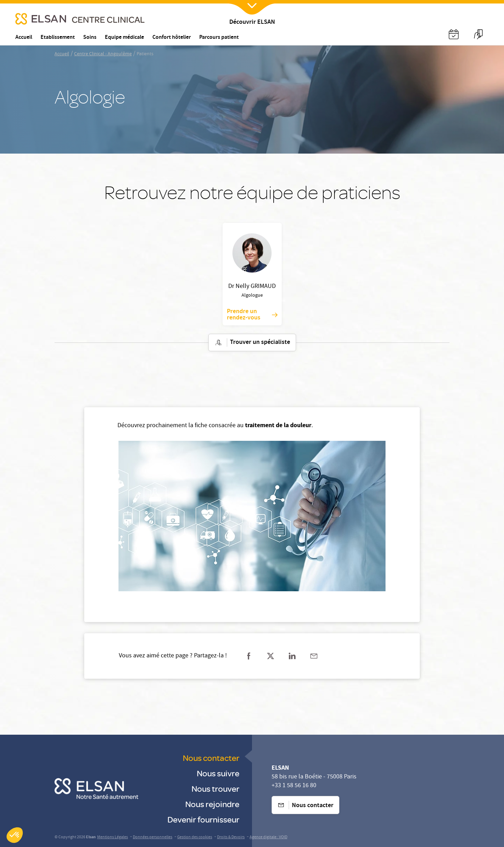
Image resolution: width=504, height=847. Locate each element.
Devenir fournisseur (203, 819)
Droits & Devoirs (231, 837)
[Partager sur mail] (314, 656)
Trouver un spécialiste (252, 343)
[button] (15, 835)
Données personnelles (153, 837)
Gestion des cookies (195, 837)
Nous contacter (211, 758)
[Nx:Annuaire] (454, 34)
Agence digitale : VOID (268, 837)
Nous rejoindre (212, 804)
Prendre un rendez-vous (252, 315)
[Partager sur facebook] (249, 656)
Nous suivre (218, 773)
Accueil (62, 54)
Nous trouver (215, 788)
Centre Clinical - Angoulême (103, 54)
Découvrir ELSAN (252, 23)
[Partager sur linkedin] (292, 656)
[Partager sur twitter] (271, 656)
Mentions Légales (113, 837)
